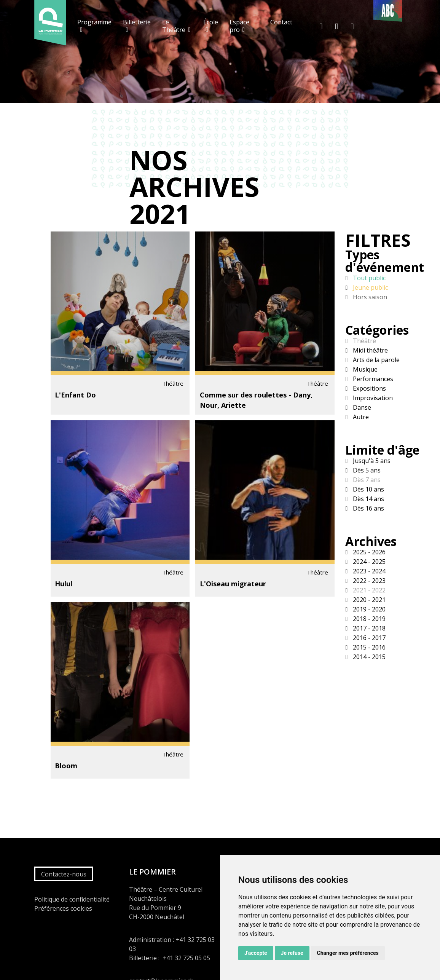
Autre (360, 417)
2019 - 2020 (368, 609)
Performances (372, 379)
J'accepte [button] (256, 953)
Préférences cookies (63, 908)
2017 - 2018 (368, 628)
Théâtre (364, 341)
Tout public (368, 278)
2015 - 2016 (368, 647)
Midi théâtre (370, 350)
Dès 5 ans (366, 470)
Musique (364, 369)
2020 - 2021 (368, 600)
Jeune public (370, 287)
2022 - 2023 (368, 581)
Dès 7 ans (366, 480)
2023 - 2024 (368, 571)
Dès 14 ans (368, 499)
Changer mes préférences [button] (348, 953)
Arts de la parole (375, 360)
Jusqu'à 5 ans (371, 461)
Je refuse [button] (292, 953)
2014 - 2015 (368, 657)
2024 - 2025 (368, 562)
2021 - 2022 (368, 590)
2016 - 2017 (368, 638)
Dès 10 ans (368, 489)
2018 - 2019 (368, 619)
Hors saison (369, 297)
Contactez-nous (64, 874)
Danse (361, 407)
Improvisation (372, 398)
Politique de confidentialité (72, 899)
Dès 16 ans (368, 508)
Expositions (369, 388)
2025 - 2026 (368, 552)
